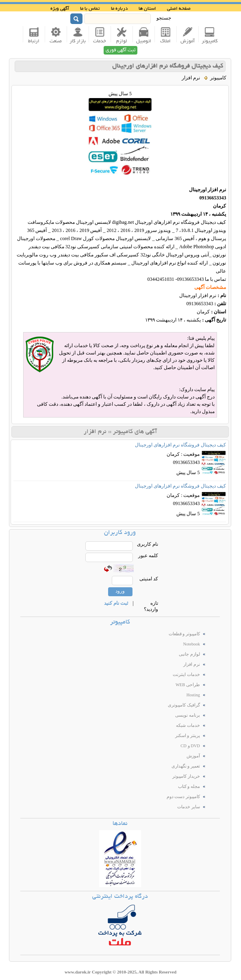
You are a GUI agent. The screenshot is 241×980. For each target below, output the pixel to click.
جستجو (164, 18)
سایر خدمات (189, 807)
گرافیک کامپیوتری (184, 705)
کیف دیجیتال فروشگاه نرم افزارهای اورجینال (168, 66)
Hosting (193, 695)
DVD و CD (190, 746)
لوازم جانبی (189, 654)
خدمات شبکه (188, 725)
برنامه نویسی (188, 715)
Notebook (191, 644)
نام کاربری (148, 544)
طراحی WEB (188, 685)
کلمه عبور (148, 556)
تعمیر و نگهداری (186, 766)
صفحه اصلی (179, 9)
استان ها (147, 9)
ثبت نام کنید (116, 603)
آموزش (193, 756)
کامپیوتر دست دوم (183, 797)
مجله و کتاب (189, 786)
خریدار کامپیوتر (186, 776)
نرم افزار (192, 664)
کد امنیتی (149, 579)
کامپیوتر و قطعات (184, 634)
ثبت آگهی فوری (120, 50)
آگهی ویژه (60, 9)
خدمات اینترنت (186, 675)
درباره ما (119, 9)
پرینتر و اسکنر (188, 736)
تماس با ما (90, 9)
